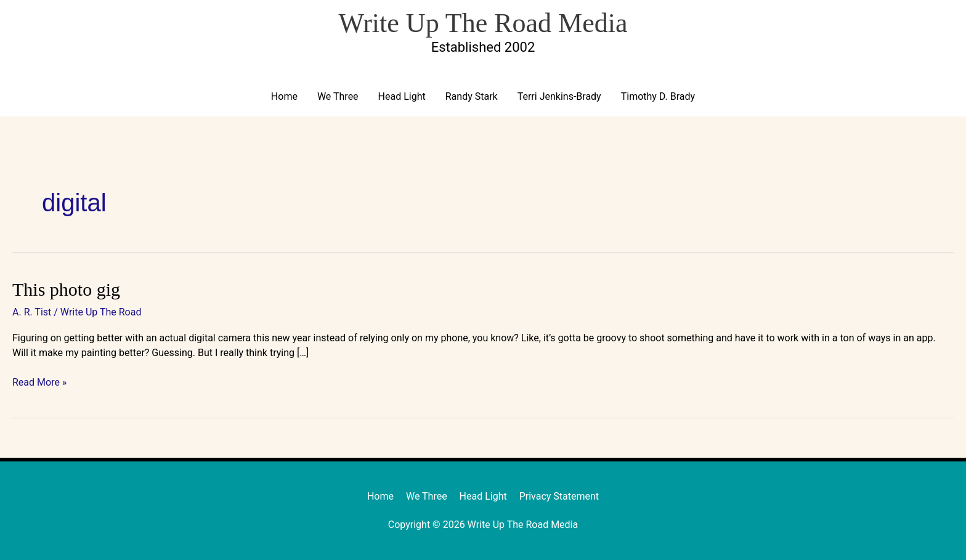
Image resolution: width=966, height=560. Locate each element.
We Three (338, 96)
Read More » (39, 382)
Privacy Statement (559, 496)
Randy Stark (472, 96)
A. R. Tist (32, 312)
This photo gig (66, 289)
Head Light (402, 96)
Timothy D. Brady (658, 96)
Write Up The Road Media (483, 23)
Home (284, 96)
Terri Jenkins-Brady (559, 96)
